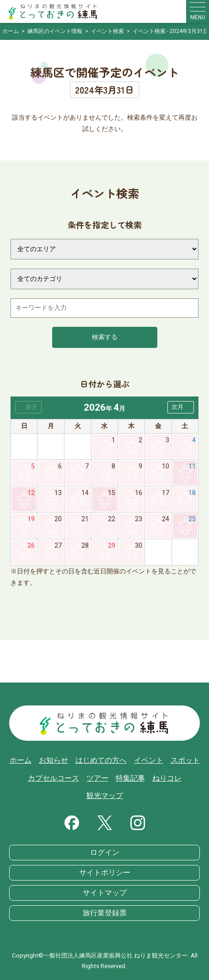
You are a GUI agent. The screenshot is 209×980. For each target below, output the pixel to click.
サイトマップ (105, 893)
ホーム (21, 760)
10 (166, 466)
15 (112, 493)
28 (85, 546)
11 (192, 466)
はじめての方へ (101, 760)
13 (58, 493)
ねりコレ (167, 778)
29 (112, 546)
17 (166, 493)
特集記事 (130, 778)
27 (58, 546)
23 (139, 519)
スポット (185, 760)
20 (58, 519)
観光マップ (105, 796)
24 (166, 519)
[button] (181, 407)
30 (139, 546)
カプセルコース (54, 778)
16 (139, 493)
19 (31, 519)
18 (192, 493)
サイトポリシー (105, 873)
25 (192, 519)
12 (31, 493)
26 (31, 546)
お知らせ (54, 760)
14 (85, 493)
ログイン (105, 853)
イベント (149, 760)
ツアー (97, 778)
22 (112, 519)
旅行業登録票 (105, 913)
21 (85, 519)
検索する (105, 337)
